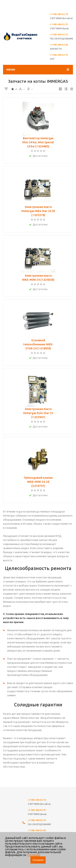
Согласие (34, 855)
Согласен (38, 860)
